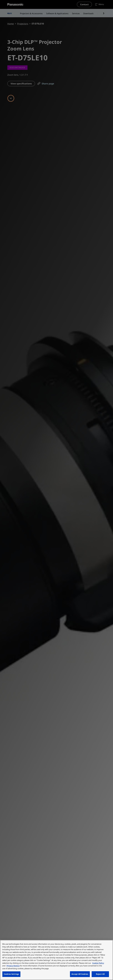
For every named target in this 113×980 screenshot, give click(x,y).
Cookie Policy (98, 963)
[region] (57, 960)
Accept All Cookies (80, 974)
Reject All (100, 974)
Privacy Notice (13, 966)
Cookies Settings (11, 974)
